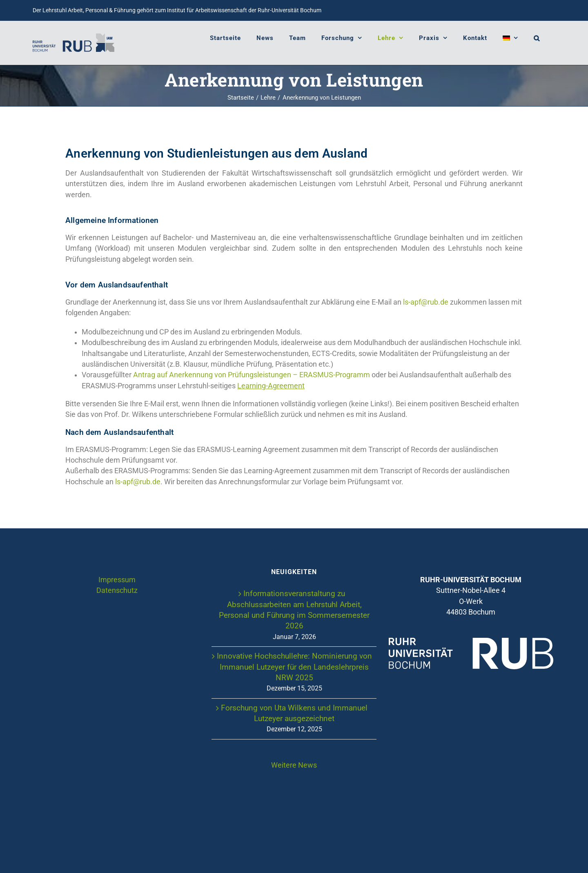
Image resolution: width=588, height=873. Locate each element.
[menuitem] (510, 38)
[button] (537, 38)
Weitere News (294, 765)
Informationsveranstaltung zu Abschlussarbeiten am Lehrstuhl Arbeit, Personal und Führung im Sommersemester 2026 (294, 610)
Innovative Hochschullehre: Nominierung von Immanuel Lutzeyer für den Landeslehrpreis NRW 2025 (294, 667)
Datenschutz (117, 590)
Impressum (117, 580)
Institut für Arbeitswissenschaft (207, 10)
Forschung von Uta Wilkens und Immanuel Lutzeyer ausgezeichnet (294, 713)
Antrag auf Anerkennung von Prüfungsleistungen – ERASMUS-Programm (252, 375)
